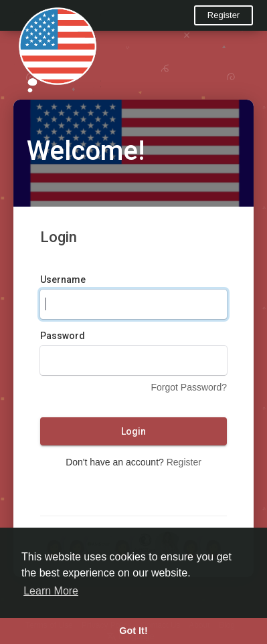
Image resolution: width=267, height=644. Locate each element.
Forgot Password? (189, 387)
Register (224, 15)
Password (63, 336)
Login (133, 431)
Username (63, 280)
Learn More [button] (51, 591)
